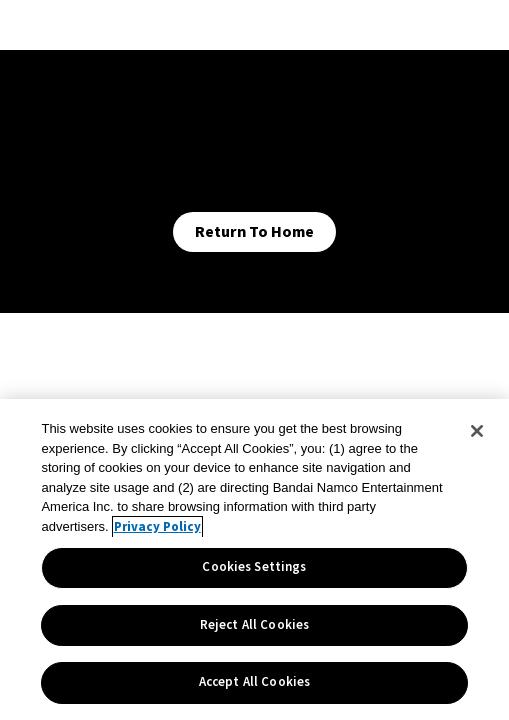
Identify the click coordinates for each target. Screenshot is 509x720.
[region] (254, 559)
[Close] (477, 431)
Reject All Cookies (254, 625)
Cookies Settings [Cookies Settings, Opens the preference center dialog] (254, 567)
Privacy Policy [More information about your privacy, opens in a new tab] (157, 527)
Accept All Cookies (254, 682)
